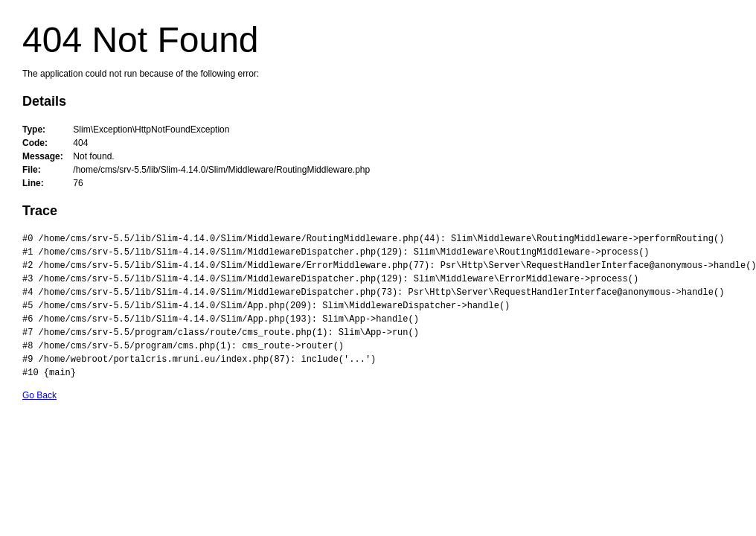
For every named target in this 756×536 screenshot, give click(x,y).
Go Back (39, 395)
